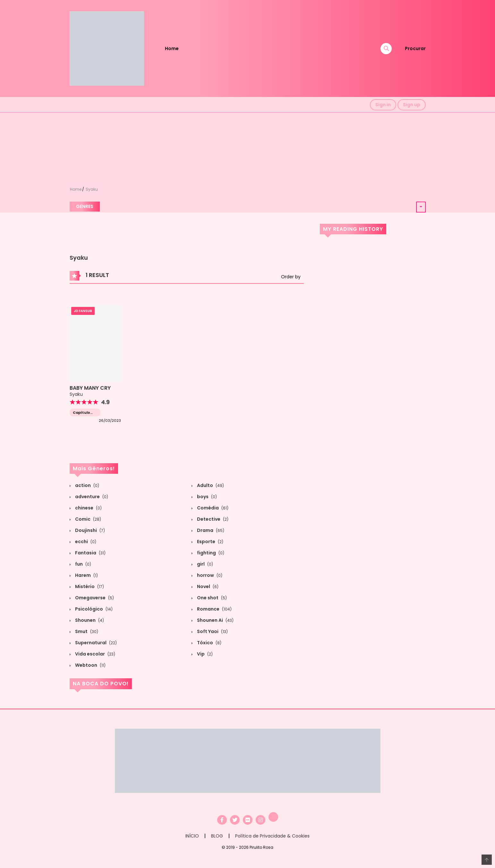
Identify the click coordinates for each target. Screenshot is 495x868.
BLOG (217, 836)
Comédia (212, 508)
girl (205, 564)
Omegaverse (94, 598)
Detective (212, 519)
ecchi (85, 542)
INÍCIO (192, 836)
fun (83, 564)
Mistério (89, 586)
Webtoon (90, 665)
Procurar (415, 48)
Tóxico (209, 643)
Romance (214, 609)
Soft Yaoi (212, 631)
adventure (91, 497)
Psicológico (93, 609)
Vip (204, 654)
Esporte (210, 542)
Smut (86, 631)
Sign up (412, 105)
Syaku (92, 189)
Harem (86, 575)
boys (206, 497)
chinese (88, 508)
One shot (211, 598)
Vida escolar (95, 654)
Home (172, 48)
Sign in (383, 105)
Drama (210, 530)
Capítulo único (81, 413)
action (87, 485)
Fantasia (90, 553)
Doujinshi (90, 530)
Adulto (210, 485)
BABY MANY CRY (90, 388)
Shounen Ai (215, 620)
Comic (88, 519)
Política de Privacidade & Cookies (272, 836)
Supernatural (95, 643)
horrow (209, 575)
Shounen (89, 620)
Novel (207, 586)
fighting (210, 553)
